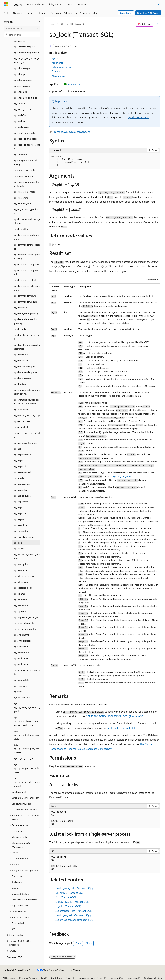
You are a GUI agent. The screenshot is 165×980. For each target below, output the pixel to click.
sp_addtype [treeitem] (20, 74)
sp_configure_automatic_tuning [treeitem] (27, 162)
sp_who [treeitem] (18, 692)
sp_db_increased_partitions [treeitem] (27, 211)
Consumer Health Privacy (91, 978)
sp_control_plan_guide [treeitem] (25, 170)
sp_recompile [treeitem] (21, 570)
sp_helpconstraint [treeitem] (23, 455)
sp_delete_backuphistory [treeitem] (26, 313)
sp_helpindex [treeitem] (20, 490)
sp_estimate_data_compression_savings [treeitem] (27, 392)
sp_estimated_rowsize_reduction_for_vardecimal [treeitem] (27, 402)
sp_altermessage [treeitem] (22, 86)
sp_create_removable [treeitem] (24, 192)
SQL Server (75, 24)
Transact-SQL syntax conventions (72, 132)
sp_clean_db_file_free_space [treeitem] (27, 147)
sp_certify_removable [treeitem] (24, 133)
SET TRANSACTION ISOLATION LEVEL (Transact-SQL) (116, 716)
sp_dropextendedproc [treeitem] (25, 366)
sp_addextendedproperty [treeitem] (26, 53)
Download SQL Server (148, 13)
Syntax (55, 58)
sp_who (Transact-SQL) (68, 906)
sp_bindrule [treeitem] (20, 121)
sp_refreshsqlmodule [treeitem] (24, 576)
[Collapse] (39, 22)
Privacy (69, 978)
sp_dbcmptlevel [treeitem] (22, 229)
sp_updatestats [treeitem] (22, 680)
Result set (57, 71)
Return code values (61, 67)
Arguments (57, 63)
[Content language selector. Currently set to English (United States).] (17, 970)
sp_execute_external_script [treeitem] (27, 415)
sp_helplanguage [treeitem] (22, 496)
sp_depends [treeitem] (20, 329)
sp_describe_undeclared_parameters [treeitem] (27, 347)
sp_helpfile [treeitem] (19, 478)
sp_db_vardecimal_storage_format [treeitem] (27, 221)
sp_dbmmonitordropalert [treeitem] (27, 264)
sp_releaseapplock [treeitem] (23, 588)
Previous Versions (28, 978)
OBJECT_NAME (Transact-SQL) (72, 902)
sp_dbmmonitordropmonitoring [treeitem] (27, 272)
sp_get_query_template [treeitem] (26, 443)
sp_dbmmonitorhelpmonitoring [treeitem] (27, 288)
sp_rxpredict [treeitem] (20, 611)
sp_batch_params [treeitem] (23, 109)
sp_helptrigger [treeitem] (21, 525)
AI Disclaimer (9, 978)
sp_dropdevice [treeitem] (21, 360)
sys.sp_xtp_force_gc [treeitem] (24, 758)
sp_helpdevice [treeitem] (21, 466)
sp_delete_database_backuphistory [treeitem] (27, 321)
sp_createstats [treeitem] (21, 198)
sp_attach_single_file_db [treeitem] (26, 98)
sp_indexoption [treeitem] (22, 531)
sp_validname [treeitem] (21, 686)
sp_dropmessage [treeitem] (22, 378)
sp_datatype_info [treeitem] (22, 203)
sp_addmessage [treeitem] (22, 68)
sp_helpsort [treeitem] (20, 507)
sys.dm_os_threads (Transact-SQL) (75, 920)
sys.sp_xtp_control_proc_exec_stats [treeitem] (27, 735)
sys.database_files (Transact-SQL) (74, 911)
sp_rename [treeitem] (19, 594)
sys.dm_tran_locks (138, 117)
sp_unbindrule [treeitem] (21, 664)
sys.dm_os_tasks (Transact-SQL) (73, 915)
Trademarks (132, 978)
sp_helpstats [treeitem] (20, 513)
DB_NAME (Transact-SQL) (70, 893)
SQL (63, 24)
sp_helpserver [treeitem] (21, 502)
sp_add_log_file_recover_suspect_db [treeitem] (27, 60)
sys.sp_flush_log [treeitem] (22, 698)
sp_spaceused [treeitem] (21, 646)
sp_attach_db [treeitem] (21, 92)
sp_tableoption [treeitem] (21, 652)
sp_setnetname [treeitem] (22, 635)
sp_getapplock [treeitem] (21, 427)
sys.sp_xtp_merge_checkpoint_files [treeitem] (27, 768)
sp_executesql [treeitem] (21, 410)
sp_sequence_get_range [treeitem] (26, 617)
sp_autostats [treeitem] (20, 103)
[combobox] (22, 28)
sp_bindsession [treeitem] (22, 127)
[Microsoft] (6, 4)
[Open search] (150, 4)
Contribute (56, 978)
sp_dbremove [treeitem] (21, 307)
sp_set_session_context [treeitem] (25, 629)
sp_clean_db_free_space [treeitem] (26, 139)
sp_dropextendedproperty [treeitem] (27, 372)
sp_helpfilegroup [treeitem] (22, 484)
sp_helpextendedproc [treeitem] (25, 472)
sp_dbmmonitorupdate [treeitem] (25, 302)
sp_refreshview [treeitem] (21, 582)
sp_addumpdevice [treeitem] (23, 80)
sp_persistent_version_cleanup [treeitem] (27, 556)
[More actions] (157, 24)
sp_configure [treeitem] (20, 154)
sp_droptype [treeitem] (20, 384)
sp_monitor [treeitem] (20, 549)
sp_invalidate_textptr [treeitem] (24, 537)
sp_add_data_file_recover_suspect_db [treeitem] (27, 39)
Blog (43, 978)
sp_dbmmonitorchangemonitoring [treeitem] (27, 256)
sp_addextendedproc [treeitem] (24, 47)
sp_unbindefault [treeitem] (22, 658)
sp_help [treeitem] (18, 449)
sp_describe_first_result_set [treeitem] (27, 337)
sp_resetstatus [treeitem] (21, 605)
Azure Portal (126, 13)
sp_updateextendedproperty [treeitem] (27, 672)
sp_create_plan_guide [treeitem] (25, 176)
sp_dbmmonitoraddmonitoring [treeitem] (27, 237)
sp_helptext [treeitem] (20, 519)
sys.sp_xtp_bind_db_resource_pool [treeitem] (27, 707)
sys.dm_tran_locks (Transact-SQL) (74, 888)
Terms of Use (116, 978)
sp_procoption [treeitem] (21, 564)
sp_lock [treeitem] (18, 543)
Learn (53, 24)
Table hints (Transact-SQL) (122, 728)
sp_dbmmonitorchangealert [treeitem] (27, 247)
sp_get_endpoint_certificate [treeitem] (27, 435)
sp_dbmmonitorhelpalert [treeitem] (26, 280)
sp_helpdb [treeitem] (19, 460)
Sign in (158, 4)
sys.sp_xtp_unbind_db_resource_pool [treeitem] (27, 782)
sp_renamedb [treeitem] (21, 599)
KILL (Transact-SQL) (66, 897)
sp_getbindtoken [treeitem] (22, 421)
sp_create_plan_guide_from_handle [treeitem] (27, 184)
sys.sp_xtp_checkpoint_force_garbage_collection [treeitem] (27, 721)
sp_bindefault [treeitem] (21, 115)
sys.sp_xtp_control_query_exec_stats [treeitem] (27, 749)
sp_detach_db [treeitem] (21, 355)
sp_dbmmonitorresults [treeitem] (25, 296)
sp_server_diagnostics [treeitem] (25, 623)
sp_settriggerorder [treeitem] (23, 641)
